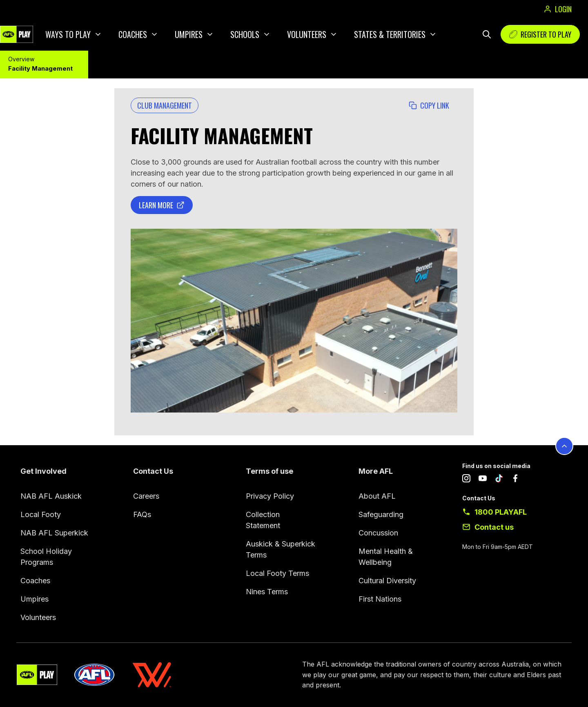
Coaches (133, 34)
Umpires (189, 34)
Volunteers (307, 34)
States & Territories (390, 34)
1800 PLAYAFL (501, 512)
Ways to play (68, 34)
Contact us (494, 527)
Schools (245, 34)
